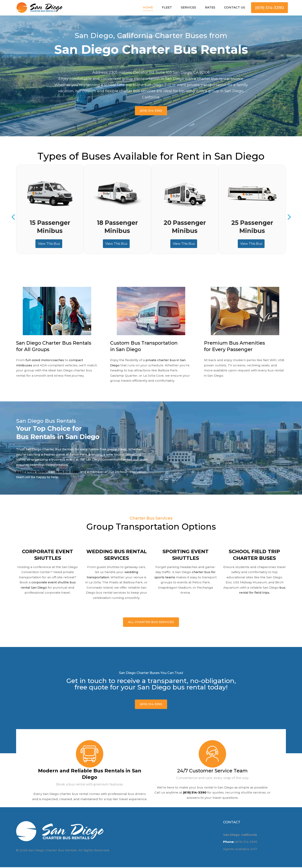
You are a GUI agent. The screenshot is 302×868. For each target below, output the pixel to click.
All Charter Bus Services (151, 623)
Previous (14, 218)
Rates (210, 8)
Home (148, 8)
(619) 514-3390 (269, 8)
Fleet (167, 8)
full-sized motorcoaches (45, 361)
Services (188, 8)
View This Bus (49, 244)
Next (288, 218)
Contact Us (235, 8)
